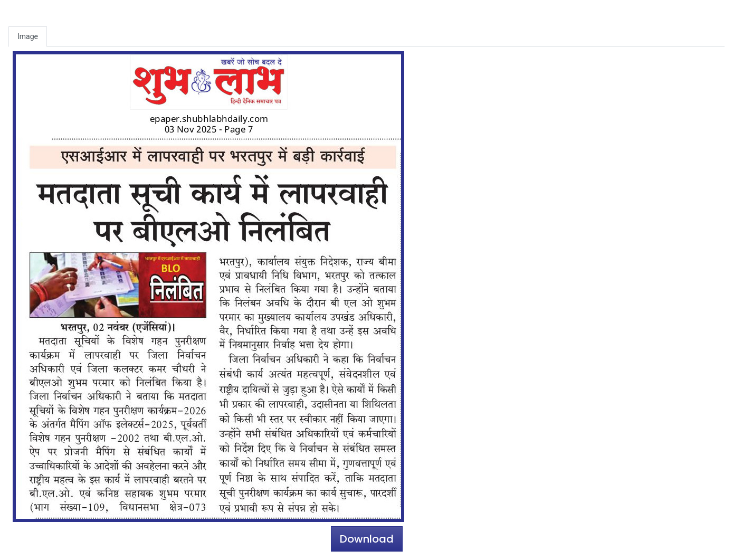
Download (367, 539)
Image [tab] (28, 36)
